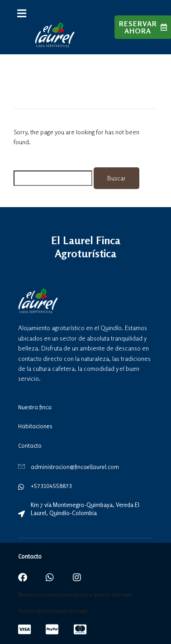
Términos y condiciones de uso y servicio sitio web (75, 595)
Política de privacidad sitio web (53, 611)
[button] (22, 13)
